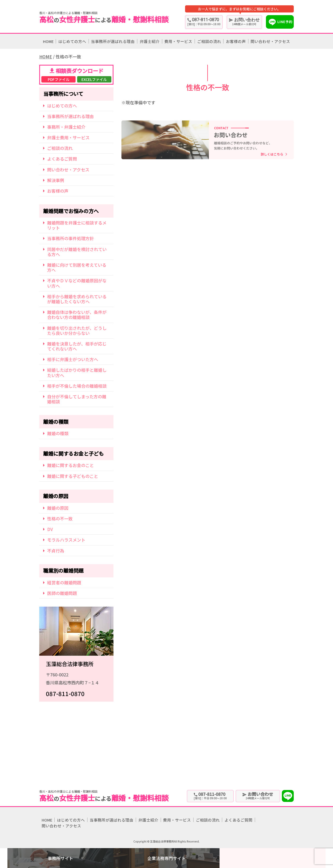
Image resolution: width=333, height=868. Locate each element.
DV (50, 529)
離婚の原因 (58, 508)
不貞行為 (56, 551)
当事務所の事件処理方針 (71, 238)
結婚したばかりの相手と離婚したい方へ (77, 372)
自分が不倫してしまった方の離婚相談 (77, 399)
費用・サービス (178, 41)
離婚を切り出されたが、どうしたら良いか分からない (77, 331)
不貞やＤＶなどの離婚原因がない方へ (77, 283)
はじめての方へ (72, 41)
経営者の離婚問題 (64, 582)
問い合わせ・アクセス (270, 41)
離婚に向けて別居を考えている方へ (77, 267)
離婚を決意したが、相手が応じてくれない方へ (77, 346)
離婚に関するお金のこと (71, 465)
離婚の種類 (58, 433)
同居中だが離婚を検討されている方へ (77, 252)
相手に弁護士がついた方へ (73, 359)
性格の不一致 (60, 519)
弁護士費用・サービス (68, 137)
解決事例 (56, 180)
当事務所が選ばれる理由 (113, 41)
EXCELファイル (94, 79)
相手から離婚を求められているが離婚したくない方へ (77, 299)
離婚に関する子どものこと (73, 476)
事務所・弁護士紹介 (66, 127)
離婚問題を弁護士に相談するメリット (77, 225)
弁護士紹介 (150, 41)
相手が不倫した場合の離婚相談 (77, 386)
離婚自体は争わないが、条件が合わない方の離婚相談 (77, 315)
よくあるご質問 (62, 159)
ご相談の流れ (209, 41)
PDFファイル (59, 79)
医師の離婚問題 (62, 593)
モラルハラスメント (66, 540)
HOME (48, 41)
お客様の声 (236, 41)
